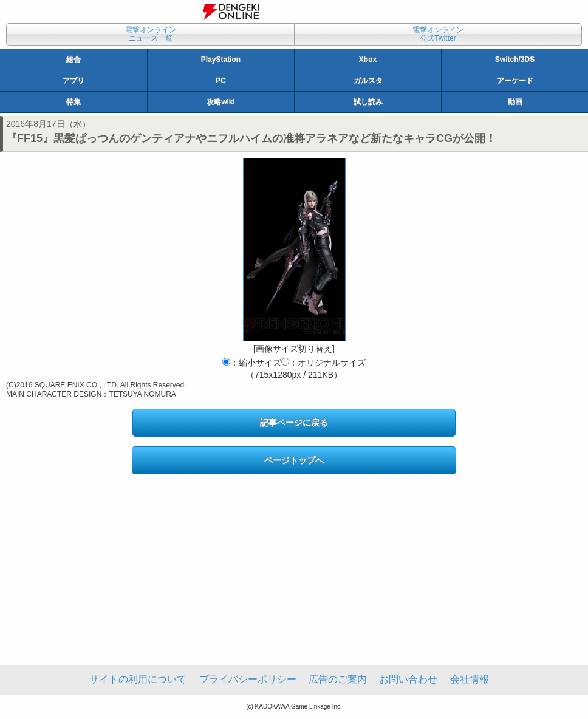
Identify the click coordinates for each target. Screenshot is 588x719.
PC (221, 81)
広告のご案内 (338, 679)
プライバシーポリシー (248, 679)
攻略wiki (221, 102)
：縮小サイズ (252, 363)
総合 (73, 60)
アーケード (515, 81)
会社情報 (470, 679)
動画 (515, 102)
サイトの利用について (138, 679)
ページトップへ (294, 460)
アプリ (73, 81)
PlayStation (221, 60)
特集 (73, 102)
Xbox (368, 60)
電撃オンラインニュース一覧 (151, 34)
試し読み (368, 102)
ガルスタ (368, 81)
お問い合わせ (408, 679)
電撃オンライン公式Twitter (438, 34)
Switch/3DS (515, 60)
